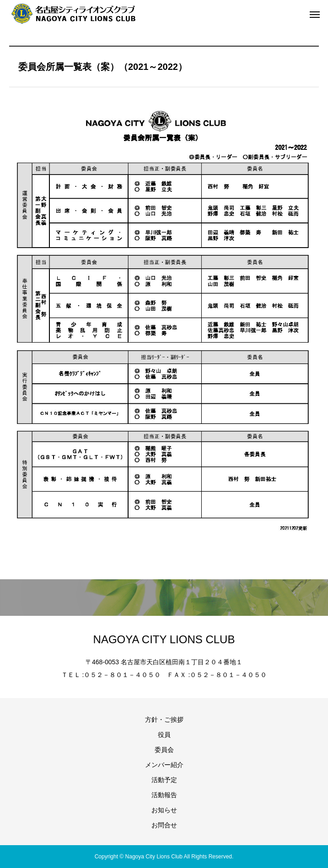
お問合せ (164, 825)
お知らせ (164, 810)
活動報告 (164, 795)
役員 (164, 735)
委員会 (164, 750)
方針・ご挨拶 (164, 720)
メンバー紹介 (164, 765)
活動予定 (164, 780)
